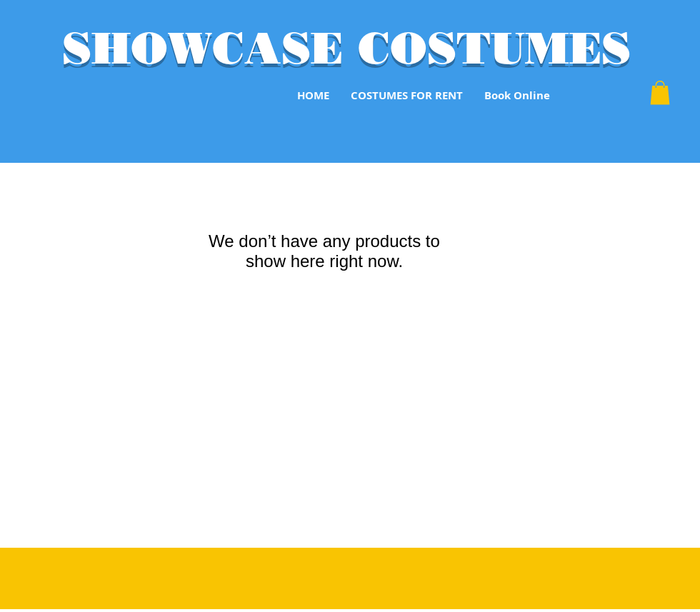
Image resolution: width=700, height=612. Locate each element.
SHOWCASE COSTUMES (346, 48)
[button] (660, 92)
